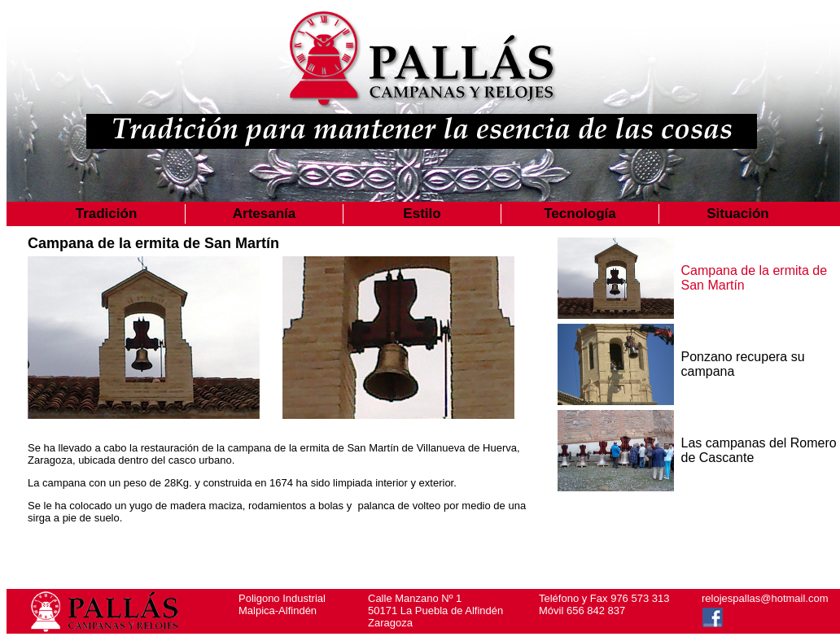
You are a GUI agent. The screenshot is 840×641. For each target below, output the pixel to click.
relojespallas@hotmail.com (765, 598)
